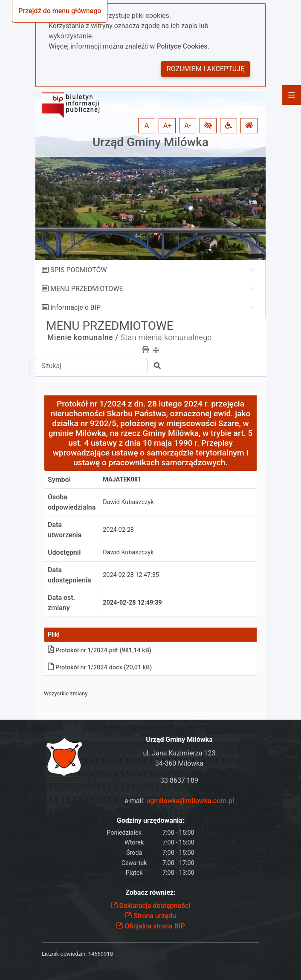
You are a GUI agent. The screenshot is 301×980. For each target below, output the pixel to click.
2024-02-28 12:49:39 (132, 603)
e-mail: (179, 801)
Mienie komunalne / (83, 337)
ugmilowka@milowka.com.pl (190, 801)
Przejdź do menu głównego (60, 11)
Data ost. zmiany (61, 603)
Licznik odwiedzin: (64, 954)
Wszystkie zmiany (66, 693)
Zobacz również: (150, 892)
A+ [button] (168, 125)
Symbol (59, 480)
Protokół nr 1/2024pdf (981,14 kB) (100, 650)
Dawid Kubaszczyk (128, 502)
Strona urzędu (150, 916)
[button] (208, 126)
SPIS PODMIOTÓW (79, 270)
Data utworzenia (65, 530)
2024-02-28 (118, 530)
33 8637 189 (179, 780)
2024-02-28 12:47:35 (131, 575)
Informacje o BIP (75, 307)
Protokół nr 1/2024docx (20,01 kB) (100, 667)
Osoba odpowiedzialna (72, 502)
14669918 (101, 954)
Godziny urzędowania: (150, 820)
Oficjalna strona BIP (150, 926)
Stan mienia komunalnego (166, 337)
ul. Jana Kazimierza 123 (179, 753)
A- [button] (188, 125)
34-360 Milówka (179, 763)
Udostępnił (64, 552)
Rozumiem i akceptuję (205, 69)
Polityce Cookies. (183, 46)
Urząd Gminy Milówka (150, 142)
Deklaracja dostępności (151, 906)
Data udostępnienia (69, 575)
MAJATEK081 (122, 480)
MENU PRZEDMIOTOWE (87, 289)
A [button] (147, 125)
